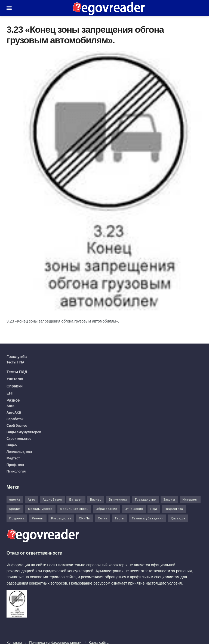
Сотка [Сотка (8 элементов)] (103, 518)
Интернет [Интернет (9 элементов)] (190, 499)
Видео (12, 445)
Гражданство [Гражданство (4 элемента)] (145, 499)
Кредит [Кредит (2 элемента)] (15, 509)
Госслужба (17, 357)
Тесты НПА (15, 362)
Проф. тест (15, 465)
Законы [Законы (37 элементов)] (169, 499)
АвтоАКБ (14, 413)
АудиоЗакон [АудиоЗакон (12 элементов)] (52, 499)
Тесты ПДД (17, 372)
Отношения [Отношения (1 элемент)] (134, 509)
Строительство (19, 439)
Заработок (15, 419)
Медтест (13, 458)
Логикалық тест (19, 452)
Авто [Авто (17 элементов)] (32, 499)
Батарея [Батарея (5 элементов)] (76, 499)
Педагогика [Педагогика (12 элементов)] (174, 509)
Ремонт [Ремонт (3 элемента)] (38, 518)
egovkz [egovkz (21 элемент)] (15, 499)
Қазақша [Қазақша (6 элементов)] (178, 518)
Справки (15, 386)
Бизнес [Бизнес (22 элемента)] (96, 499)
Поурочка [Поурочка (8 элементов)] (17, 518)
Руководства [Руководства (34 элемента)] (61, 518)
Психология (16, 471)
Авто (10, 406)
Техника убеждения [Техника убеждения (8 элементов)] (148, 518)
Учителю (15, 379)
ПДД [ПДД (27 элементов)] (154, 509)
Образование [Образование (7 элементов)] (107, 509)
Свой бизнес (17, 426)
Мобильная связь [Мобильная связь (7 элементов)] (74, 509)
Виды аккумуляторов (24, 432)
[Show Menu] (9, 8)
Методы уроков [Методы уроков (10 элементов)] (40, 509)
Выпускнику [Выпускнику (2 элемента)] (118, 499)
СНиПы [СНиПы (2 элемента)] (85, 518)
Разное (13, 400)
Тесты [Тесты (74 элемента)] (120, 518)
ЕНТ (10, 393)
